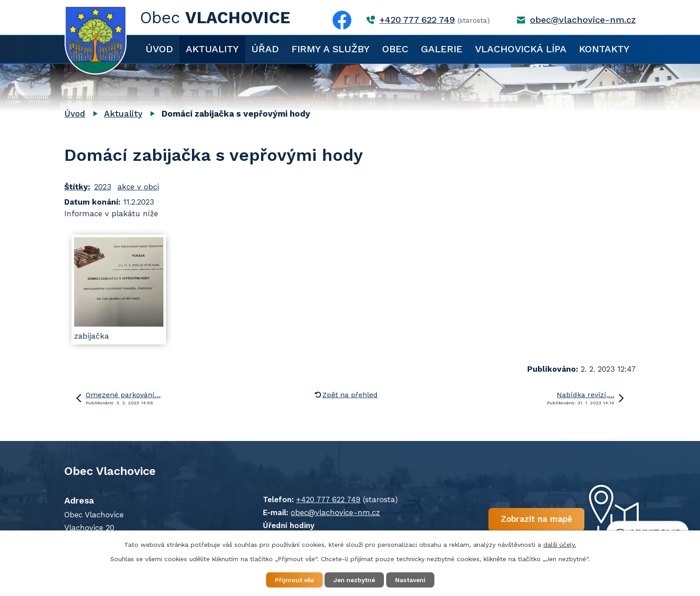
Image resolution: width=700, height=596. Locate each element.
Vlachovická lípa (521, 49)
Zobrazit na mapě (527, 520)
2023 (103, 187)
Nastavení (412, 580)
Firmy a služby (331, 49)
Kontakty (604, 49)
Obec (395, 49)
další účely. (560, 544)
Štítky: (77, 187)
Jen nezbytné (354, 580)
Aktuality (212, 49)
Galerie (442, 49)
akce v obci (138, 187)
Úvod (159, 49)
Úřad (265, 49)
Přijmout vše (292, 580)
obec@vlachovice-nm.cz (583, 20)
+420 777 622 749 (417, 20)
